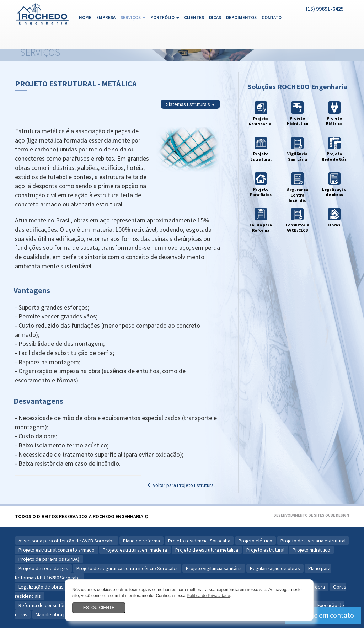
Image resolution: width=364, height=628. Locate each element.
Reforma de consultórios (45, 605)
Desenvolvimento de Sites (299, 515)
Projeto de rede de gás (43, 568)
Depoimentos (241, 18)
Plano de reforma (141, 541)
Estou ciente (99, 608)
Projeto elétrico (255, 541)
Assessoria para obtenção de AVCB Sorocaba (67, 541)
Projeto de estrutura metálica (207, 550)
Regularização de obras (275, 568)
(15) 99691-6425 (325, 9)
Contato (272, 18)
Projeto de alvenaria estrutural (313, 541)
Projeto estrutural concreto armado (57, 550)
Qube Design (337, 515)
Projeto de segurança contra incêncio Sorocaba (127, 568)
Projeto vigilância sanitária (214, 568)
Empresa (106, 18)
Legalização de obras (41, 587)
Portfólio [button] (165, 18)
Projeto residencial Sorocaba (199, 541)
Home (86, 17)
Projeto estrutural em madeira (135, 550)
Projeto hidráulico (311, 550)
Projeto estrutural (265, 550)
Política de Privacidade (208, 596)
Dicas (215, 18)
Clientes (194, 18)
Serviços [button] (133, 18)
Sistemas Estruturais (190, 104)
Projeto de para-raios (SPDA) (49, 559)
